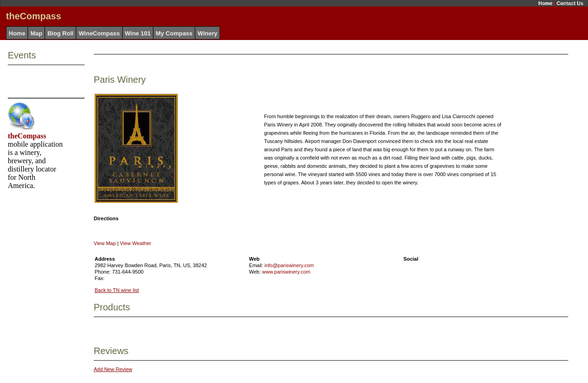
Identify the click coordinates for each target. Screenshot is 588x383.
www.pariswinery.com (286, 272)
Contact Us (570, 3)
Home (546, 3)
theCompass (27, 136)
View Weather (136, 243)
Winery (207, 33)
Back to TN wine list (117, 290)
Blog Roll (60, 33)
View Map (105, 243)
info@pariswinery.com (289, 265)
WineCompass (99, 33)
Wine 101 (138, 33)
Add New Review (113, 369)
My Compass (174, 33)
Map (36, 33)
